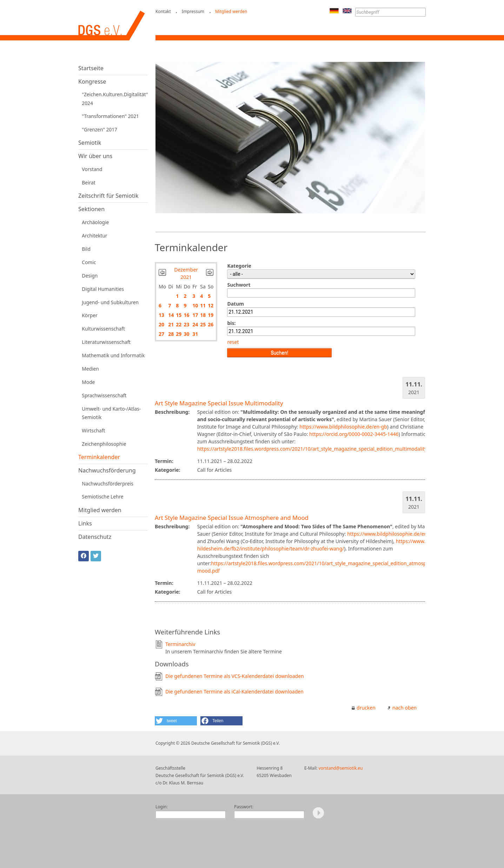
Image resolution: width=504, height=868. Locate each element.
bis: (231, 323)
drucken (366, 708)
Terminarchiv (180, 644)
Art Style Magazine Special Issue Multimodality (219, 403)
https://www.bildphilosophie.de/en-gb (343, 427)
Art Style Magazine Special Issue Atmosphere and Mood (232, 518)
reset (233, 342)
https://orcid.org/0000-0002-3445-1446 (354, 434)
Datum (235, 304)
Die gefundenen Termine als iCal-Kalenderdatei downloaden (234, 691)
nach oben (404, 708)
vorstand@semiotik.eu (341, 768)
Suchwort (239, 285)
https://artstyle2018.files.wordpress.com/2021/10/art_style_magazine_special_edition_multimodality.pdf (317, 449)
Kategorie (239, 266)
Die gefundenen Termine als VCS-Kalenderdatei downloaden (235, 676)
